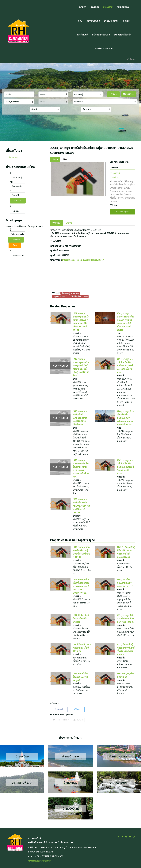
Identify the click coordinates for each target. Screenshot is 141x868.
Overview (56, 223)
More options (129, 94)
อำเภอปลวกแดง (119, 756)
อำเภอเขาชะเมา (119, 782)
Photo (55, 159)
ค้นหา (113, 94)
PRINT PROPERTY (61, 720)
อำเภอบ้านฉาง (70, 756)
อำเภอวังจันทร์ (70, 809)
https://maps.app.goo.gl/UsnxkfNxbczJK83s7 (83, 260)
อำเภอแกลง (70, 782)
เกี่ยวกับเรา (13, 158)
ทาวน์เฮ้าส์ (115, 173)
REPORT (78, 720)
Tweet (77, 709)
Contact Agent (122, 212)
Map (65, 159)
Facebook (59, 709)
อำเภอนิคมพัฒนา (22, 782)
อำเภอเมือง (22, 756)
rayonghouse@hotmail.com (40, 861)
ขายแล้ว (114, 177)
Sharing (69, 223)
